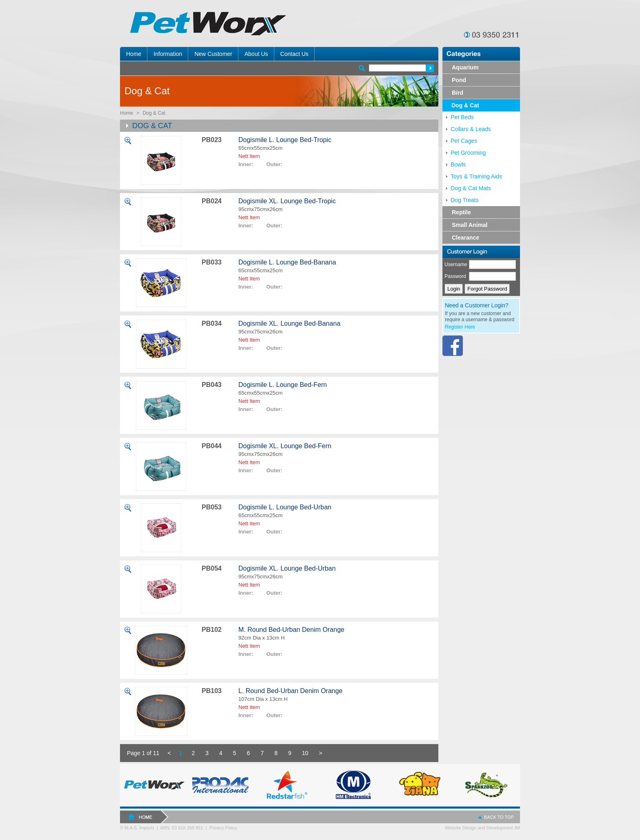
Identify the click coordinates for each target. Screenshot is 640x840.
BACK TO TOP (499, 817)
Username (456, 264)
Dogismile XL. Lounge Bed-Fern (285, 446)
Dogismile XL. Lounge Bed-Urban (287, 568)
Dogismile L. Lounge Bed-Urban (285, 507)
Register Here (460, 327)
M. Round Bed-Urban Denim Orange (291, 630)
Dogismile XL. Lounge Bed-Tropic (287, 201)
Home (127, 113)
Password (455, 276)
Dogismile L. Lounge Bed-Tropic (285, 140)
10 (305, 753)
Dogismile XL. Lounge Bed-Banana (289, 323)
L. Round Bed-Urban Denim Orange (290, 691)
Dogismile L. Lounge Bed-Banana (287, 262)
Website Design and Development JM (482, 828)
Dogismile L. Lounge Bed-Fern (283, 385)
